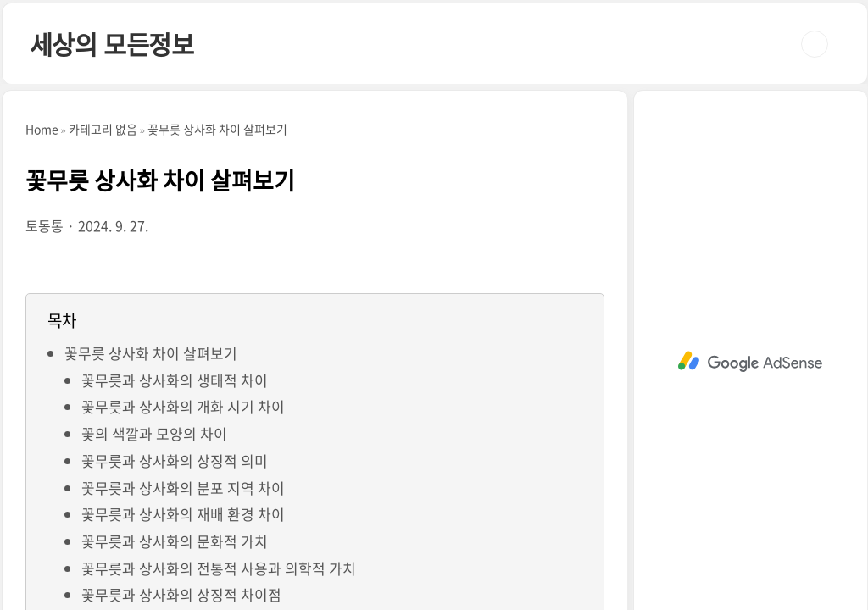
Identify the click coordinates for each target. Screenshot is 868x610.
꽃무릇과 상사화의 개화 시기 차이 (183, 406)
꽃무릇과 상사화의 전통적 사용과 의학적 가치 (219, 568)
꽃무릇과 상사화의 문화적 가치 (175, 541)
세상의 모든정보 (112, 44)
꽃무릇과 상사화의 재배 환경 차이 (183, 514)
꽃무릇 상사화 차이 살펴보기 (151, 353)
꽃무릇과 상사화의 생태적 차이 (175, 380)
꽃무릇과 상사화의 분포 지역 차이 (183, 488)
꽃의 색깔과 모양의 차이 (154, 433)
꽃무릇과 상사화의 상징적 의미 (175, 460)
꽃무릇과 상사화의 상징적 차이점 (181, 594)
